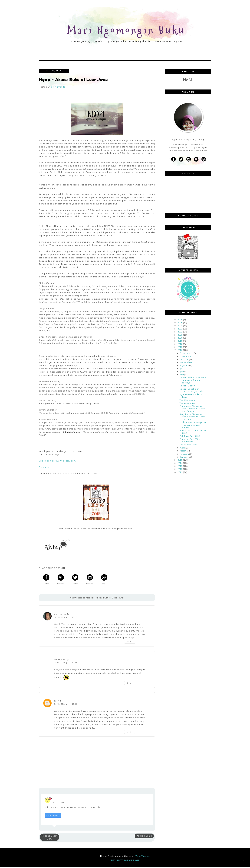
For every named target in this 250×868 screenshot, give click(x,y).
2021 (180, 336)
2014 (180, 464)
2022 (180, 333)
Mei (182, 375)
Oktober (184, 360)
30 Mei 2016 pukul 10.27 (66, 618)
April (182, 449)
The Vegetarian (187, 404)
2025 (180, 323)
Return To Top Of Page (125, 861)
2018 (180, 345)
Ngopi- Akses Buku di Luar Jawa (193, 396)
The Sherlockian (188, 401)
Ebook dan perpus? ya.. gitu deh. (57, 462)
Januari (184, 458)
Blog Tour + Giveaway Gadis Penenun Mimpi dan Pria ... (192, 418)
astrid (57, 702)
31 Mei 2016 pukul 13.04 (66, 664)
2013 (180, 467)
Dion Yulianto (62, 615)
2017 (180, 348)
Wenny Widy (61, 660)
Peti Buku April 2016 (190, 437)
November (185, 357)
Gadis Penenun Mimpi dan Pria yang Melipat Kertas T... (193, 426)
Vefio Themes (143, 857)
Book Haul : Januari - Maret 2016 (193, 433)
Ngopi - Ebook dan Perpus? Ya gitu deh (191, 391)
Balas (130, 643)
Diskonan (44, 468)
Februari (184, 455)
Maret (183, 452)
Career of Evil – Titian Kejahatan (190, 441)
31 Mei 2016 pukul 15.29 (66, 705)
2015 (180, 461)
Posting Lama (144, 837)
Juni (182, 372)
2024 (180, 326)
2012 (180, 470)
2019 (180, 342)
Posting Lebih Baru (50, 838)
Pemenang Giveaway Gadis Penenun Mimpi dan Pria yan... (192, 409)
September (186, 363)
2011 (180, 473)
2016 (180, 351)
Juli (181, 369)
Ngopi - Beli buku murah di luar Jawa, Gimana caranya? (193, 381)
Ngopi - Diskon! (187, 387)
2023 (180, 330)
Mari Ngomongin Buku (126, 31)
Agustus (184, 366)
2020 (180, 339)
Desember (186, 354)
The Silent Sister (188, 446)
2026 (180, 320)
